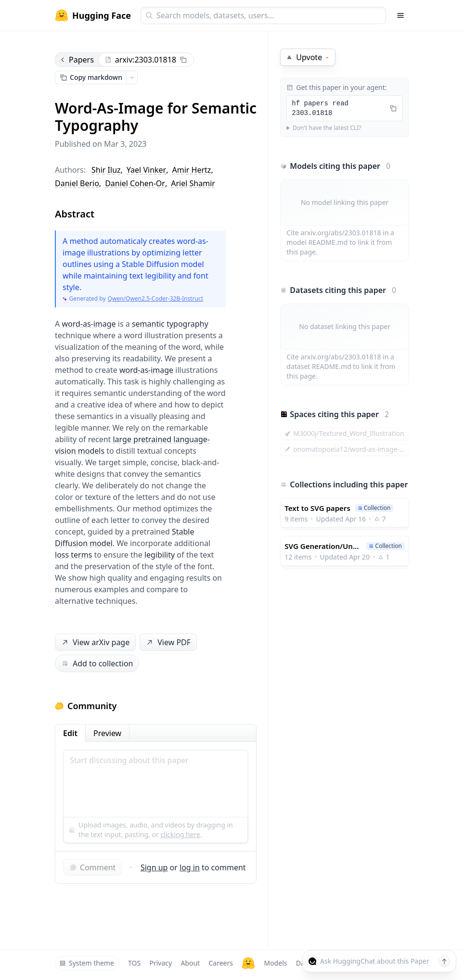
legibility (160, 555)
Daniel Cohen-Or (135, 183)
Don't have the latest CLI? (327, 128)
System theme (87, 963)
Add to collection (97, 663)
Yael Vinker (146, 170)
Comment (92, 867)
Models (275, 963)
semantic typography (170, 324)
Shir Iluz (106, 170)
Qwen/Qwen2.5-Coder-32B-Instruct (155, 299)
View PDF (168, 643)
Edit (70, 733)
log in (190, 867)
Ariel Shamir (193, 183)
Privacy (161, 963)
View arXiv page (95, 643)
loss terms (73, 555)
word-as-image (89, 324)
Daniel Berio (77, 183)
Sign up (154, 867)
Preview (107, 733)
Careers (220, 963)
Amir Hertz (192, 170)
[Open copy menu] (132, 77)
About (190, 963)
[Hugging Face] (248, 963)
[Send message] (444, 961)
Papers (77, 60)
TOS (134, 963)
